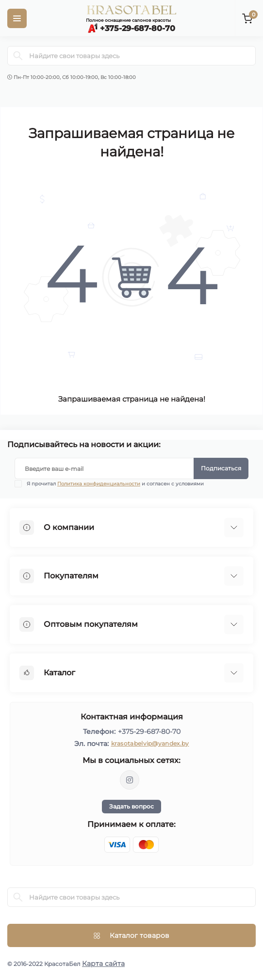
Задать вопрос (131, 806)
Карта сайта (103, 964)
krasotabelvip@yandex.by (150, 743)
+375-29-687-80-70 (149, 731)
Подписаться (221, 468)
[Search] (18, 56)
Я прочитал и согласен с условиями (115, 484)
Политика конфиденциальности (99, 484)
